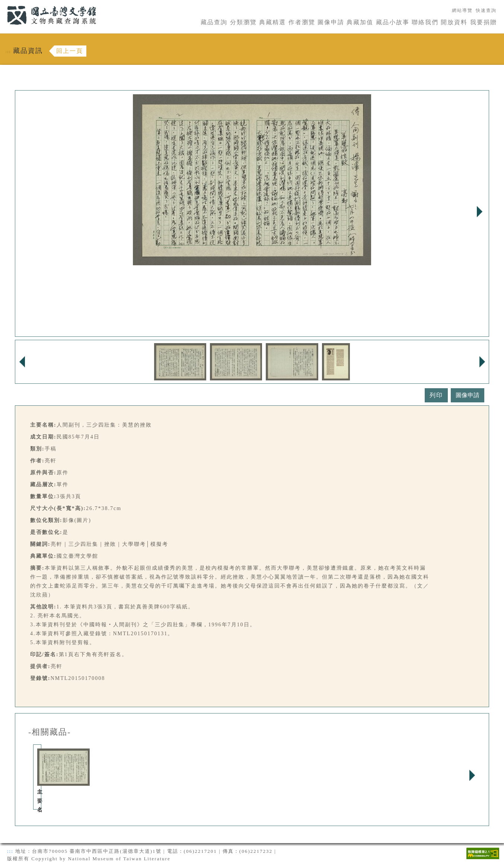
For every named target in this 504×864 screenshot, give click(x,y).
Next (479, 212)
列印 (436, 395)
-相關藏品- (50, 732)
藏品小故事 (393, 22)
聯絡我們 (425, 22)
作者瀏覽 (302, 22)
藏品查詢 (214, 22)
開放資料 (454, 22)
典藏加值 (360, 22)
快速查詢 (486, 10)
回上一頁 (70, 51)
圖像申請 (331, 22)
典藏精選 (272, 22)
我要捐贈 (484, 22)
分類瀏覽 (243, 22)
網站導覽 (462, 10)
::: (3, 4)
